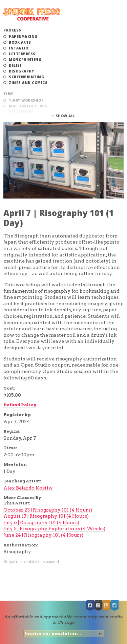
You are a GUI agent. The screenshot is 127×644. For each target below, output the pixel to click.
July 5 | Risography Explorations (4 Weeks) (54, 528)
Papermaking (23, 37)
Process (12, 30)
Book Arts (20, 42)
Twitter (115, 606)
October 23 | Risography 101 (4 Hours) (48, 510)
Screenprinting (26, 77)
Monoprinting (25, 60)
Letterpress (22, 54)
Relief (15, 65)
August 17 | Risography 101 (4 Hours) (46, 516)
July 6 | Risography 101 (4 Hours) (41, 522)
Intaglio (18, 48)
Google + (99, 606)
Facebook (90, 606)
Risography (21, 71)
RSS (107, 606)
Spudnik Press (32, 14)
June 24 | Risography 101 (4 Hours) (43, 535)
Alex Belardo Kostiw (28, 488)
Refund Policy (20, 405)
